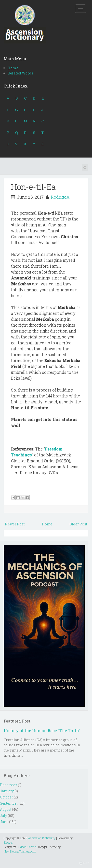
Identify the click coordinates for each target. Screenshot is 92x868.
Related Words (20, 73)
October (7, 797)
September (9, 803)
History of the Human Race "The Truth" (42, 731)
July (4, 816)
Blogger (8, 842)
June (4, 822)
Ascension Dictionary (42, 838)
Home (13, 68)
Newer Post (15, 524)
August (6, 809)
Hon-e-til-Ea (33, 187)
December (9, 785)
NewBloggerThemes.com (20, 851)
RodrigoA (60, 197)
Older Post (78, 524)
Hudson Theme (26, 847)
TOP (84, 863)
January (7, 791)
